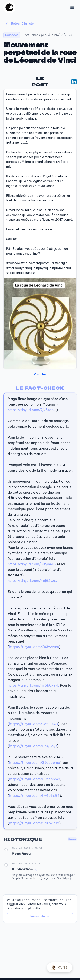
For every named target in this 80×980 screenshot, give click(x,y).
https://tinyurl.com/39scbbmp (35, 763)
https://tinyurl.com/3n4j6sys (33, 746)
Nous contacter (40, 916)
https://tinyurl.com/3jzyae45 (32, 564)
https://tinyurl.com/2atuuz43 (34, 724)
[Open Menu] (72, 7)
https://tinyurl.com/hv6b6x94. (33, 685)
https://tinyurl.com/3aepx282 (34, 823)
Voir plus (40, 374)
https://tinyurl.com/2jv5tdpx (32, 410)
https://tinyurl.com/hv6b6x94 (34, 796)
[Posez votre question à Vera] (60, 967)
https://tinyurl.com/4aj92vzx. (32, 581)
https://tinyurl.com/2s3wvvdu (34, 647)
